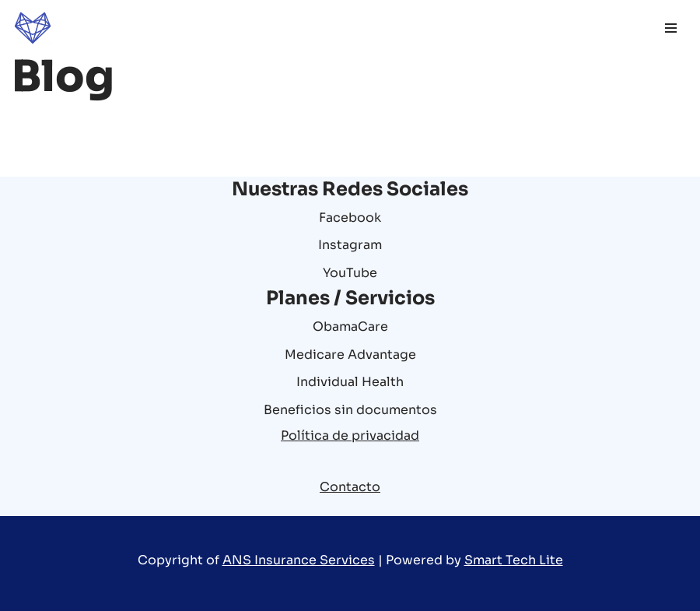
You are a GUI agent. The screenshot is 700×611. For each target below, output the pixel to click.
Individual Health (350, 382)
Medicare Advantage (350, 355)
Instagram (350, 245)
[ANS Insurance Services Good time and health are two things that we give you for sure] (33, 28)
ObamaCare (350, 327)
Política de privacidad (350, 435)
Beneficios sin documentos (350, 410)
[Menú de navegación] (671, 28)
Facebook (350, 218)
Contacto (350, 487)
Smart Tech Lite (514, 560)
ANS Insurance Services (299, 560)
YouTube (350, 273)
